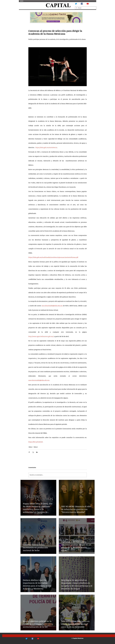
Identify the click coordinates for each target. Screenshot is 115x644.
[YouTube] (88, 4)
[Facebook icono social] (82, 4)
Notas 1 (31, 447)
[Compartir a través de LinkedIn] (37, 452)
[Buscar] (86, 8)
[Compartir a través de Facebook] (29, 452)
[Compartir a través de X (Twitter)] (33, 452)
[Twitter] (76, 4)
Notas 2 (36, 447)
